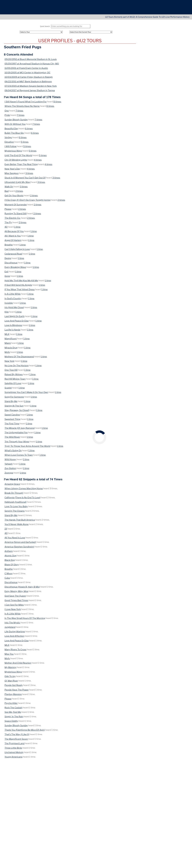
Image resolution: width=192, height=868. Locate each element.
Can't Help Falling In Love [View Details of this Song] (17, 251)
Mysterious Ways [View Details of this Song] (13, 152)
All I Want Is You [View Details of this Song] (12, 237)
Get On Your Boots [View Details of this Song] (14, 197)
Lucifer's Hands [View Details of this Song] (12, 331)
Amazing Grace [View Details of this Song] (12, 485)
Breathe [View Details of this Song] (9, 246)
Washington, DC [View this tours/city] (156, 183)
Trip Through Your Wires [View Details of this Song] (16, 443)
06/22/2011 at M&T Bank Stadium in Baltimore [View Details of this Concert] (28, 83)
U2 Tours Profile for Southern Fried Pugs (70, 42)
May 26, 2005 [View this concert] (146, 189)
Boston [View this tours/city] (170, 189)
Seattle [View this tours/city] (176, 158)
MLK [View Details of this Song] (7, 336)
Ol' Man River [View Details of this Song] (11, 682)
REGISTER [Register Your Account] (145, 60)
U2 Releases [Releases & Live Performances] (146, 49)
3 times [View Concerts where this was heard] (29, 175)
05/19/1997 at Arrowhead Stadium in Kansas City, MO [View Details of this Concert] (31, 65)
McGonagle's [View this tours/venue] (159, 146)
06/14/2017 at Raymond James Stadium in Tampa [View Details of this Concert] (29, 92)
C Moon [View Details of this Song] (8, 575)
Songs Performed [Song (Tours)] (149, 45)
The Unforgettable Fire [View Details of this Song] (16, 434)
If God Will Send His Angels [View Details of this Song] (18, 286)
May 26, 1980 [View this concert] (146, 152)
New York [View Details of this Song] (9, 362)
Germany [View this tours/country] (182, 165)
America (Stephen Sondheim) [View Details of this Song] (19, 548)
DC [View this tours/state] (166, 183)
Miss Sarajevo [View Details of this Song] (12, 175)
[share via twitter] (13, 766)
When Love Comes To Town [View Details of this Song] (18, 456)
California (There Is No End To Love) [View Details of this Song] (22, 499)
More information (174, 852)
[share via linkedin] (21, 766)
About (146, 9)
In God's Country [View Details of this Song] (13, 300)
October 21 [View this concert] (146, 124)
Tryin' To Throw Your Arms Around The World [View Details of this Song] (26, 447)
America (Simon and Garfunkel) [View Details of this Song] (19, 544)
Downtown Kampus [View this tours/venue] (162, 140)
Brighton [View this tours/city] (170, 152)
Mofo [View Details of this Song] (7, 354)
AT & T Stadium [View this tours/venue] (160, 201)
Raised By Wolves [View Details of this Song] (14, 376)
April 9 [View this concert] (143, 110)
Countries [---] (171, 38)
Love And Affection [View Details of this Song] (14, 637)
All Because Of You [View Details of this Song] (14, 233)
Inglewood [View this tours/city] (165, 195)
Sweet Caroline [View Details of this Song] (12, 416)
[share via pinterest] (25, 766)
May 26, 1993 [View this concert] (146, 171)
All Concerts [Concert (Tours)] (146, 38)
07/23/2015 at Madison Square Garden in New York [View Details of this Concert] (30, 87)
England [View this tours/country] (179, 152)
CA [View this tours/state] (172, 195)
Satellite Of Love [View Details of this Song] (13, 385)
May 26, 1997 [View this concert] (146, 180)
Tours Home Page (175, 64)
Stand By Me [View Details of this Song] (11, 403)
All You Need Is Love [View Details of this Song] (15, 539)
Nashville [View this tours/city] (176, 208)
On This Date (164, 134)
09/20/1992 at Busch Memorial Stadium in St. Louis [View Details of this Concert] (30, 61)
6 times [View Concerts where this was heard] (28, 130)
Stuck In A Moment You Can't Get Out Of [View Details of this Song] (24, 179)
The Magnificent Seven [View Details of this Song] (16, 740)
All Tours (144, 35)
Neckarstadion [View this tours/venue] (160, 165)
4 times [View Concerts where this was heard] (36, 161)
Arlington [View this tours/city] (172, 201)
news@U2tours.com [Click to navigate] (46, 806)
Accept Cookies (176, 859)
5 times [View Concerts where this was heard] (24, 143)
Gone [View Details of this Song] (7, 277)
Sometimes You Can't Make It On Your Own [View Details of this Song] (26, 394)
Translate (179, 812)
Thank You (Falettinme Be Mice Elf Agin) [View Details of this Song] (24, 731)
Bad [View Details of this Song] (7, 192)
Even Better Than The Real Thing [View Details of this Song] (21, 166)
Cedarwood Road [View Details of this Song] (13, 255)
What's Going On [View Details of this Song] (13, 452)
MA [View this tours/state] (176, 189)
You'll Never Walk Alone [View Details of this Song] (16, 526)
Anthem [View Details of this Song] (9, 553)
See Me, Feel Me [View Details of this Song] (13, 713)
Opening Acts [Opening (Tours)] (147, 42)
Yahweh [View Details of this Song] (9, 465)
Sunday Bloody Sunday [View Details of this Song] (16, 121)
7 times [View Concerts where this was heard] (19, 112)
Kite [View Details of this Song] (7, 313)
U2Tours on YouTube (164, 220)
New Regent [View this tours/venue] (159, 152)
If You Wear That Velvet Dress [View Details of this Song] (19, 291)
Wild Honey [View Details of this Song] (10, 461)
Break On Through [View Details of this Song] (13, 494)
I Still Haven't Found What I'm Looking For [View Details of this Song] (25, 103)
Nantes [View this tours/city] (179, 171)
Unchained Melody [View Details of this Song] (14, 754)
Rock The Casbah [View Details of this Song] (13, 709)
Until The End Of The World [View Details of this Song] (18, 157)
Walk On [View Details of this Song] (9, 188)
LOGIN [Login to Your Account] (143, 57)
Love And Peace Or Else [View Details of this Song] (16, 322)
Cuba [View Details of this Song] (7, 579)
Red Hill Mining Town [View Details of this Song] (15, 380)
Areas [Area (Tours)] (170, 45)
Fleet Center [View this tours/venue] (159, 189)
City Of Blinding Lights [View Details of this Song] (15, 161)
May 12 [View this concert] (144, 106)
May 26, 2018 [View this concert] (146, 208)
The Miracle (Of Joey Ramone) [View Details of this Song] (19, 429)
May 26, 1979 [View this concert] (146, 140)
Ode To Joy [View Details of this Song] (10, 678)
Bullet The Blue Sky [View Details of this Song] (14, 134)
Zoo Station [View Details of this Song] (10, 470)
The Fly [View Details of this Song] (8, 224)
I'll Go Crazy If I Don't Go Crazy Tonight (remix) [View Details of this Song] (27, 201)
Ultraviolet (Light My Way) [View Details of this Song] (17, 184)
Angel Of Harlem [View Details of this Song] (13, 242)
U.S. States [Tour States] (172, 42)
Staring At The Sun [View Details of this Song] (14, 407)
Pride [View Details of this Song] (7, 117)
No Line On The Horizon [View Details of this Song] (16, 367)
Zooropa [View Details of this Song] (9, 474)
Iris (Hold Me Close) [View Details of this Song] (14, 309)
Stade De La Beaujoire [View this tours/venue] (164, 171)
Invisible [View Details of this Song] (9, 304)
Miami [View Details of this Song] (8, 344)
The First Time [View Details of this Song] (12, 425)
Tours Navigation (164, 29)
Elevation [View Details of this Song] (9, 143)
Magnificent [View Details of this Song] (11, 340)
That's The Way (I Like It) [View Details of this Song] (17, 736)
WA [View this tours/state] (182, 158)
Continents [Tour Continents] (172, 35)
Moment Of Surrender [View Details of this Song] (15, 206)
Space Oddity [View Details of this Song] (11, 722)
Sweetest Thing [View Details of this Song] (13, 421)
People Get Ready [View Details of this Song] (14, 687)
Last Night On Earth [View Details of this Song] (14, 318)
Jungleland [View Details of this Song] (10, 628)
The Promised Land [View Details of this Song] (14, 745)
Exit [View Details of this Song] (7, 273)
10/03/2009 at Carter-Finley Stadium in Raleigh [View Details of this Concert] (28, 78)
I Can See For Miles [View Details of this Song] (14, 606)
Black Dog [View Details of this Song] (10, 561)
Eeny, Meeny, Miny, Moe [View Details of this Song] (16, 593)
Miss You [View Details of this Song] (9, 655)
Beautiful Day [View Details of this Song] (11, 130)
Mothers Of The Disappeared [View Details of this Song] (19, 358)
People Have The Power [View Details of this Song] (17, 691)
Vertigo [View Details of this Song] (8, 139)
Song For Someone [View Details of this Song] (14, 398)
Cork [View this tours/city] (175, 140)
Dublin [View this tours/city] (169, 146)
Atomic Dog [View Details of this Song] (10, 557)
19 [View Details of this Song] (6, 530)
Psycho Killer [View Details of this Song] (11, 705)
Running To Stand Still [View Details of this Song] (15, 215)
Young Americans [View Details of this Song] (13, 758)
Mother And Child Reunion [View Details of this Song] (17, 664)
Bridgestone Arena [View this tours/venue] (162, 208)
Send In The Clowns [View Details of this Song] (14, 512)
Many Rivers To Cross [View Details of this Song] (15, 651)
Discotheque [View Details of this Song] (11, 264)
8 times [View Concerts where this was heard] (56, 103)
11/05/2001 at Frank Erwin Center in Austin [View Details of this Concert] (25, 70)
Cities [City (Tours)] (170, 49)
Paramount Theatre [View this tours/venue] (162, 158)
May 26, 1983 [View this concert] (146, 158)
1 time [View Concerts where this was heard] (17, 228)
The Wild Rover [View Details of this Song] (12, 438)
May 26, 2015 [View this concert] (146, 195)
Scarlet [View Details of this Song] (8, 389)
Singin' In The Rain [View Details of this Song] (14, 718)
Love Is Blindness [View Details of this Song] (13, 327)
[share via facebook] (17, 766)
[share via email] (9, 766)
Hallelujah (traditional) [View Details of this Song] (15, 503)
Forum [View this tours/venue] (156, 195)
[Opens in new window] (172, 806)
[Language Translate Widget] (174, 809)
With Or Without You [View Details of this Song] (15, 125)
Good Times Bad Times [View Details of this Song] (16, 602)
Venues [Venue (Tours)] (170, 52)
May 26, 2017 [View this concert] (146, 201)
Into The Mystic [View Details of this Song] (12, 624)
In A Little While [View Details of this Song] (12, 295)
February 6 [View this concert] (145, 115)
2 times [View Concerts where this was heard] (19, 192)
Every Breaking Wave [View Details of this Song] (15, 269)
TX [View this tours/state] (179, 201)
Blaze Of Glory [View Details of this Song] (11, 566)
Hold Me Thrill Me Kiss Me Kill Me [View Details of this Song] (21, 282)
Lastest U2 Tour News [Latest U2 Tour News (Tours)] (151, 64)
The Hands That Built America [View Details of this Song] (19, 521)
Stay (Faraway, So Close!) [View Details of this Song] (17, 412)
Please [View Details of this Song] (8, 210)
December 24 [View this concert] (147, 119)
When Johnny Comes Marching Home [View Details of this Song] (23, 490)
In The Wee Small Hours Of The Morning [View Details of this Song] (24, 620)
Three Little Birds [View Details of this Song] (13, 749)
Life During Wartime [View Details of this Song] (14, 633)
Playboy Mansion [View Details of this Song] (13, 696)
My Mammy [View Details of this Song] (11, 669)
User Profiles (173, 57)
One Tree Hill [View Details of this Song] (11, 371)
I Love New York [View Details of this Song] (13, 611)
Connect (163, 9)
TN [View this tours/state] (183, 208)
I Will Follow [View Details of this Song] (10, 148)
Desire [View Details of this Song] (8, 260)
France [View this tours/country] (143, 174)
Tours (130, 9)
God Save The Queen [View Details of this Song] (15, 597)
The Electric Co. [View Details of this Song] (12, 219)
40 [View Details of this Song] (6, 228)
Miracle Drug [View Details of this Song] (11, 349)
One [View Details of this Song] (7, 112)
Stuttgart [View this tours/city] (172, 165)
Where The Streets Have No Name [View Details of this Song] (22, 107)
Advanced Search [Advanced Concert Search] (175, 60)
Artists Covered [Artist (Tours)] (148, 52)
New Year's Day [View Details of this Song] (12, 170)
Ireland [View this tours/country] (181, 140)
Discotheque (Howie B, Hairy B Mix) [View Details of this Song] (22, 588)
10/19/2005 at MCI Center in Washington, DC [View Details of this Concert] (27, 74)
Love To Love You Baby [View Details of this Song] (16, 508)
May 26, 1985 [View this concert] (146, 165)
